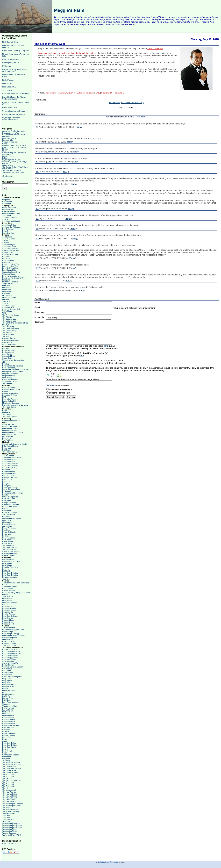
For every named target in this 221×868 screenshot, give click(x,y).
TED (4, 313)
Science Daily (8, 622)
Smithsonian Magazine (11, 755)
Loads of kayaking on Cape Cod (14, 114)
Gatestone (6, 704)
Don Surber (7, 485)
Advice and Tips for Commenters (14, 131)
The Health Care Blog (11, 452)
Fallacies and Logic (9, 138)
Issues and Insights (10, 512)
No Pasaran (7, 202)
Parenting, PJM (8, 641)
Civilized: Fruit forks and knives (14, 111)
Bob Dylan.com (8, 229)
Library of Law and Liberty (13, 432)
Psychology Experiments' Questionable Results (11, 119)
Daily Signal (7, 681)
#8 (37, 219)
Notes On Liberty (9, 532)
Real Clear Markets (10, 380)
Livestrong (6, 288)
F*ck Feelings (8, 632)
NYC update (7, 66)
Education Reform (9, 395)
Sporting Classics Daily (11, 309)
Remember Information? (60, 390)
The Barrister (50, 93)
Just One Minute (9, 514)
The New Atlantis (9, 792)
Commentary (7, 673)
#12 (38, 268)
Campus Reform (9, 387)
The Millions (7, 333)
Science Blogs (8, 620)
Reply (78, 127)
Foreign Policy (8, 698)
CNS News (7, 671)
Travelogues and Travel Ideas (13, 172)
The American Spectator (12, 765)
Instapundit (7, 280)
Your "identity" (7, 90)
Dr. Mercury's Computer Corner (14, 135)
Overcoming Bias (9, 297)
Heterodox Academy (10, 399)
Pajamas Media (8, 735)
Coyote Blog (7, 262)
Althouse (6, 243)
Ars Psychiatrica (9, 628)
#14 (38, 290)
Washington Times (10, 829)
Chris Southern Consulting (108, 862)
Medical (5, 149)
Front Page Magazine (11, 702)
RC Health (6, 450)
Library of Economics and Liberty (15, 370)
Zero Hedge (7, 383)
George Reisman (9, 503)
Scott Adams (7, 301)
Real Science (8, 618)
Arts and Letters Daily (11, 663)
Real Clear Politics (10, 745)
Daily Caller (7, 679)
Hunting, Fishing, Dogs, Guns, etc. (15, 147)
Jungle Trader (8, 284)
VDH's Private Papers (11, 552)
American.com (8, 661)
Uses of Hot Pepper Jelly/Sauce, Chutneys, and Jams (14, 98)
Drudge (5, 688)
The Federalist (8, 782)
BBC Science (8, 589)
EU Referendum (9, 211)
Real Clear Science (10, 616)
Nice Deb (6, 530)
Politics (5, 158)
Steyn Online (7, 759)
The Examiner (8, 778)
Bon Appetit (7, 258)
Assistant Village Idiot (11, 251)
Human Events (8, 708)
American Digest (9, 245)
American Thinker (9, 659)
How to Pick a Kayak (10, 108)
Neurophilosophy (9, 610)
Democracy (7, 481)
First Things (7, 563)
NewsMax (6, 729)
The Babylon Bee (9, 319)
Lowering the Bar (9, 434)
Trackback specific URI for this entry (126, 103)
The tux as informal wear (50, 44)
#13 (38, 280)
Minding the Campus (11, 403)
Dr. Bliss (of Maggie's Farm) (13, 630)
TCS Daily (6, 761)
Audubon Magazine (10, 254)
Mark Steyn (7, 520)
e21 (4, 362)
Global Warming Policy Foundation (16, 593)
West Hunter (7, 342)
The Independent (9, 790)
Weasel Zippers (8, 555)
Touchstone (7, 579)
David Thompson (9, 208)
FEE (4, 692)
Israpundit (6, 200)
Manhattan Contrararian (12, 518)
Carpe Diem (7, 358)
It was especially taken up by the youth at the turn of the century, (67, 53)
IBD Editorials (8, 710)
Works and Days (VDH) (12, 835)
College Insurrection (10, 393)
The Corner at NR (9, 770)
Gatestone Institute (10, 706)
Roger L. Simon (8, 538)
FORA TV (6, 696)
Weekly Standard (9, 833)
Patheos (6, 569)
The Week (6, 808)
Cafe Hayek (7, 354)
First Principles (8, 694)
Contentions (7, 675)
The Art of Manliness (10, 315)
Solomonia (7, 204)
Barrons (5, 348)
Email (37, 307)
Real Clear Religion (10, 573)
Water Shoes (7, 83)
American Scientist (10, 587)
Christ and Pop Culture (11, 561)
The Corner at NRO (10, 772)
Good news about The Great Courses (16, 94)
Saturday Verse (8, 165)
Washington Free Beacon (12, 825)
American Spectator (10, 249)
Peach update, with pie (11, 63)
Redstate (6, 536)
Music (4, 151)
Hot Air (5, 509)
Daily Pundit (7, 479)
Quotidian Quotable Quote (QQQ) (14, 162)
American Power (9, 462)
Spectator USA (8, 307)
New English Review (10, 725)
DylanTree (6, 231)
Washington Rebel (10, 553)
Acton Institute (8, 559)
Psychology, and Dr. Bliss (11, 160)
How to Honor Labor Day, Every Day (15, 51)
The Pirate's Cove (9, 550)
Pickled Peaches (8, 80)
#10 (38, 238)
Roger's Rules (8, 751)
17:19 (98, 93)
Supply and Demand (10, 381)
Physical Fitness (8, 156)
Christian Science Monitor (12, 667)
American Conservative (12, 458)
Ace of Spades (8, 456)
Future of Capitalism (10, 497)
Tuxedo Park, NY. (155, 49)
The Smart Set (8, 335)
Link (49, 152)
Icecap (5, 595)
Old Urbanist (7, 295)
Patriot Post (7, 737)
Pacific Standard (9, 733)
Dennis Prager (8, 686)
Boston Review (8, 665)
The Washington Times (11, 806)
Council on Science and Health (14, 444)
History (5, 144)
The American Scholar (11, 763)
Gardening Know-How (11, 272)
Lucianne (6, 714)
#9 (37, 228)
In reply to (39, 317)
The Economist (8, 774)
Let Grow (6, 286)
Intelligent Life (8, 712)
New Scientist (8, 612)
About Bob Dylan (9, 225)
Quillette (6, 299)
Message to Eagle (9, 602)
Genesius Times (9, 274)
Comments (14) (107, 93)
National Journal (9, 720)
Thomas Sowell (8, 813)
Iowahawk (6, 413)
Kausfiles (6, 516)
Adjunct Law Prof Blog (11, 426)
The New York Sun (10, 798)
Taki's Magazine (9, 311)
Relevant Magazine (10, 577)
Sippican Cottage (9, 305)
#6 (37, 184)
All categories (7, 176)
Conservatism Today (10, 477)
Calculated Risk (8, 356)
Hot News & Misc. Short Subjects (14, 146)
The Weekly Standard (11, 810)
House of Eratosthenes (11, 276)
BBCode (50, 385)
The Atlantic (7, 317)
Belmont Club (8, 469)
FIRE (4, 397)
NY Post (6, 731)
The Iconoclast (8, 546)
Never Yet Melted (9, 528)
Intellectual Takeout (10, 282)
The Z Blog (7, 337)
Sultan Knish (7, 544)
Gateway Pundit (9, 499)
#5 (37, 172)
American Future (9, 460)
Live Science (7, 598)
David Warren (8, 209)
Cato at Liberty (8, 475)
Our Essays (7, 154)
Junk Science (8, 596)
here (106, 346)
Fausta (5, 495)
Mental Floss (7, 292)
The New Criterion (10, 794)
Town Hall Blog (8, 819)
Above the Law (8, 424)
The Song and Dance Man (12, 171)
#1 (37, 127)
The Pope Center (9, 407)
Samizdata (7, 215)
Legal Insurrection (9, 430)
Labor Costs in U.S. (9, 87)
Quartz (5, 741)
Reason (5, 749)
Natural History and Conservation (14, 153)
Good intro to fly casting (11, 59)
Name (37, 302)
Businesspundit (8, 352)
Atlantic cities (7, 252)
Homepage (39, 312)
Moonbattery (7, 522)
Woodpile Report (9, 344)
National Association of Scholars (15, 405)
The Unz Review (9, 802)
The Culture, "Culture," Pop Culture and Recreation (75, 93)
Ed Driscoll (7, 491)
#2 (37, 142)
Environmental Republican (13, 493)
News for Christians (10, 567)
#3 (37, 152)
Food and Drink (8, 140)
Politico (5, 739)
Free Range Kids (9, 270)
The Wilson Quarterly (11, 811)
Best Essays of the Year (11, 133)
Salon (5, 753)
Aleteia (5, 241)
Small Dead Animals (10, 217)
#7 (37, 209)
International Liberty (10, 428)
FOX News (7, 700)
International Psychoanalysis (14, 636)
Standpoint (7, 757)
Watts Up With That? (11, 340)
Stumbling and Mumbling (12, 221)
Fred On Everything (10, 268)
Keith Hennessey (9, 368)
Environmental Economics (13, 366)
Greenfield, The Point (11, 505)
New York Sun (8, 727)
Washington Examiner (11, 823)
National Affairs (8, 718)
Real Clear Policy (9, 743)
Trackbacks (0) (119, 93)
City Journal (7, 669)
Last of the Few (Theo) (11, 213)
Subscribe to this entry (60, 393)
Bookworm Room (9, 473)
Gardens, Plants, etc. (10, 142)
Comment (39, 322)
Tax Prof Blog (8, 440)
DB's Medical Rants (10, 446)
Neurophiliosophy (9, 608)
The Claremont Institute (12, 768)
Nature (5, 604)
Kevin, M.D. (7, 448)
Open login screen (9, 843)
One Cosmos (7, 639)
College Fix (7, 391)
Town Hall (6, 815)
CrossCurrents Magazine (12, 677)
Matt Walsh (7, 290)
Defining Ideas (8, 684)
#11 (38, 258)
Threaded (141, 117)
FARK (5, 411)
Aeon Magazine (8, 239)
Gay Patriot (7, 501)
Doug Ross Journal (10, 487)
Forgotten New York (10, 266)
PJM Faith (6, 571)
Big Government (9, 471)
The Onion (6, 415)
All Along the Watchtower (12, 227)
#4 (37, 162)
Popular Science (9, 614)
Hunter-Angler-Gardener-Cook (14, 278)
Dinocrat (6, 483)
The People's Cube (10, 417)
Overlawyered (8, 436)
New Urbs (6, 294)
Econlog (6, 364)
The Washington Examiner (13, 804)
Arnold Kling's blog (10, 467)
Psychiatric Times (9, 643)
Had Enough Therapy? (11, 634)
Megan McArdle (9, 376)
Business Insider (9, 350)
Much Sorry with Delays (11, 42)
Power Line (7, 534)
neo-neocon (7, 526)
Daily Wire (6, 682)
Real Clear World (9, 747)
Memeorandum (8, 716)
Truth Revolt (7, 821)
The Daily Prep (8, 327)
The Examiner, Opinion (11, 780)
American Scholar (9, 247)
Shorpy (5, 303)
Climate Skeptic (8, 591)
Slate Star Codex (9, 645)
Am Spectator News (10, 649)
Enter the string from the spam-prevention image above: (73, 379)
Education (6, 137)
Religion (5, 163)
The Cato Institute (9, 767)
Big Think (6, 256)
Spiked (5, 219)
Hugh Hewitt (7, 510)
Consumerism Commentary (13, 360)
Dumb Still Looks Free (11, 489)
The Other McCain (10, 548)
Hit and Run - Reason (11, 507)
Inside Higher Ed (9, 401)
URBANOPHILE (9, 338)
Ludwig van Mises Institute (13, 372)
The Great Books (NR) (11, 329)
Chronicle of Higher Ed (11, 389)
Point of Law (7, 438)
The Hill (5, 788)
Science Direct (8, 624)
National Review (9, 524)
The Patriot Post (9, 800)
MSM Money (7, 378)
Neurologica (7, 606)
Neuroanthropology (10, 638)
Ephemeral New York (11, 264)
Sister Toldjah (8, 542)
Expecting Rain (8, 233)
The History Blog (9, 331)
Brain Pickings (8, 260)
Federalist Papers (9, 690)
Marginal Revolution (10, 374)
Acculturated (7, 237)
